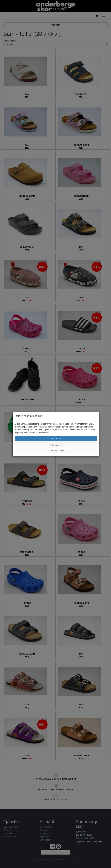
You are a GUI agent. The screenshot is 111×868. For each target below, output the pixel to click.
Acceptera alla (56, 439)
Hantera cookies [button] (56, 445)
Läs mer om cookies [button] (56, 451)
